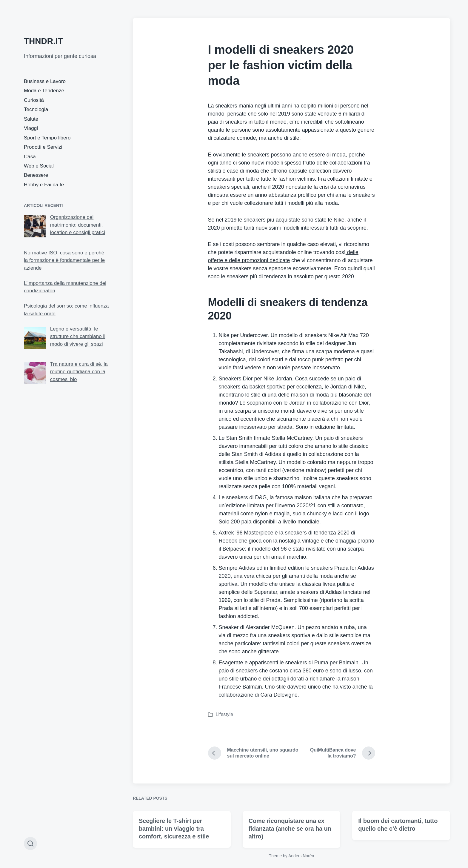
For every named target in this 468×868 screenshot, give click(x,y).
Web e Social (39, 166)
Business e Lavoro (45, 81)
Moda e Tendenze (44, 91)
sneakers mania (234, 106)
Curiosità (34, 100)
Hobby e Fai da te (44, 185)
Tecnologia (36, 109)
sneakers (255, 220)
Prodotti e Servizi (43, 147)
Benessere (36, 175)
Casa (30, 157)
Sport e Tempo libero (47, 138)
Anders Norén (301, 856)
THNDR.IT (43, 41)
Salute (31, 119)
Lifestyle (225, 714)
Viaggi (31, 128)
